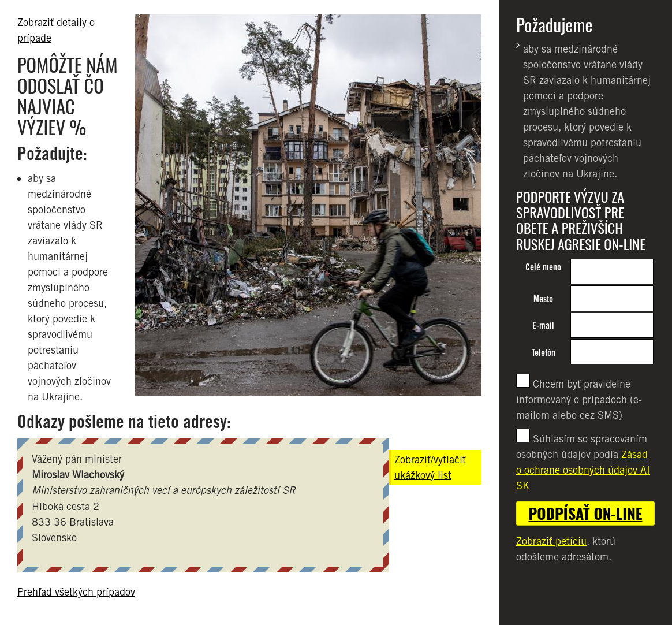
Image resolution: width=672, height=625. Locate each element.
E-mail (543, 325)
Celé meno (543, 267)
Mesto (543, 299)
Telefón (544, 353)
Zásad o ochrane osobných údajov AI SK (583, 470)
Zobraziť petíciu (551, 541)
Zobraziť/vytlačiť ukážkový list (430, 467)
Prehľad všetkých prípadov (76, 592)
